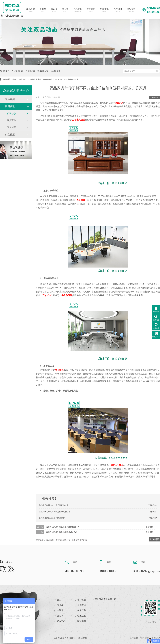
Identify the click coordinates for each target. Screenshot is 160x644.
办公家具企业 (79, 120)
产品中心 (78, 10)
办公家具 (119, 103)
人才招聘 (118, 10)
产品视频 (10, 135)
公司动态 (11, 114)
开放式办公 (48, 295)
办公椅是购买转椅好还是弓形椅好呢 (54, 505)
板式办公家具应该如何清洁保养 (52, 518)
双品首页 (31, 10)
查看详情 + (150, 527)
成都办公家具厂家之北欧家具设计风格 (62, 532)
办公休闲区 (67, 295)
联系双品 (131, 10)
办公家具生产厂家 (79, 540)
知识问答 (11, 127)
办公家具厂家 (17, 71)
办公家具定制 (43, 71)
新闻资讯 (104, 10)
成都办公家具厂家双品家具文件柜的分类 (63, 527)
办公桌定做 (30, 71)
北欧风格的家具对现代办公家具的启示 (55, 512)
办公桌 (43, 10)
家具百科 (11, 120)
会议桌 (54, 10)
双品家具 (50, 540)
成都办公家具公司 (63, 540)
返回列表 (155, 97)
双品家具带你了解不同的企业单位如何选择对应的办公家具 (54, 79)
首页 (14, 79)
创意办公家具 (117, 465)
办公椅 (65, 10)
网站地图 (82, 621)
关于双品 (82, 610)
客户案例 (91, 10)
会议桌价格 (56, 71)
